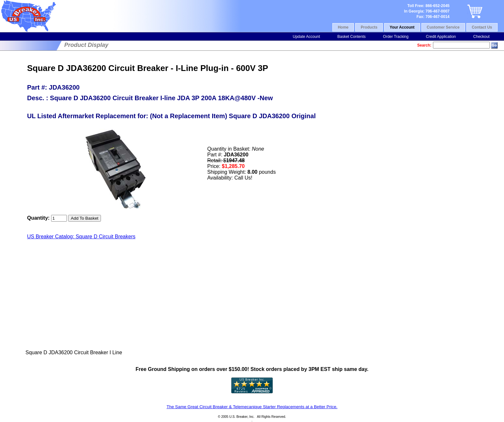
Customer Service (443, 27)
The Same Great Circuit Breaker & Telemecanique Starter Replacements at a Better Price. (252, 407)
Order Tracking (396, 37)
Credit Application (441, 37)
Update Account (306, 37)
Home (343, 27)
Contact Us (482, 27)
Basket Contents (351, 37)
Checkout (481, 37)
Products (369, 27)
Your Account (402, 27)
